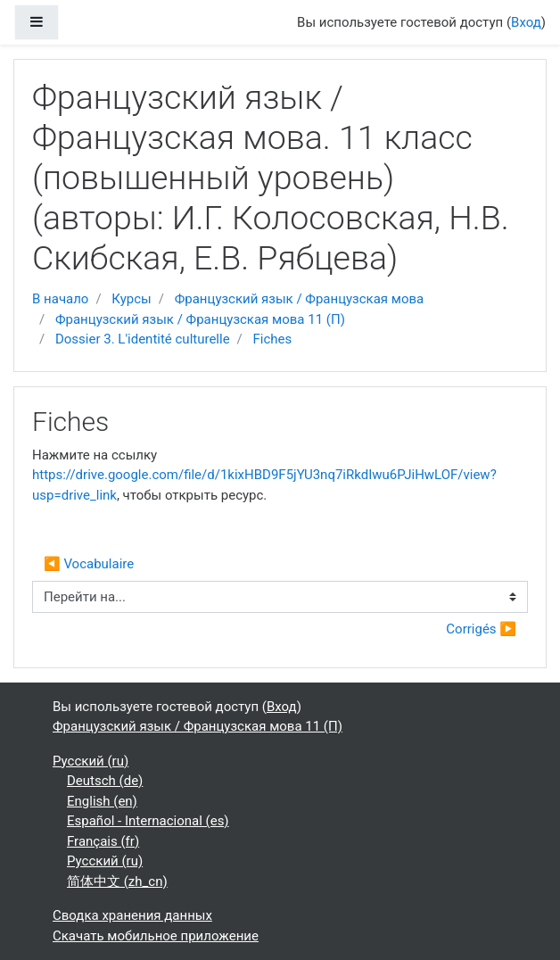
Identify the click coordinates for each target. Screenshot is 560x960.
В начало (60, 299)
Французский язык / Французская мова (300, 299)
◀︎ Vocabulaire (89, 564)
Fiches (273, 339)
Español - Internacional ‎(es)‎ (148, 821)
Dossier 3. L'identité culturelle (143, 339)
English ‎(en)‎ (102, 801)
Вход (526, 22)
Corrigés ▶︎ (481, 629)
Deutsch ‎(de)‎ (105, 781)
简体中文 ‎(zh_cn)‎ (117, 881)
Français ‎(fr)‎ (103, 841)
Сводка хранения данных (132, 915)
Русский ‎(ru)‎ (91, 761)
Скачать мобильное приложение (156, 936)
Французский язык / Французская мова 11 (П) (200, 319)
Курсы (131, 299)
